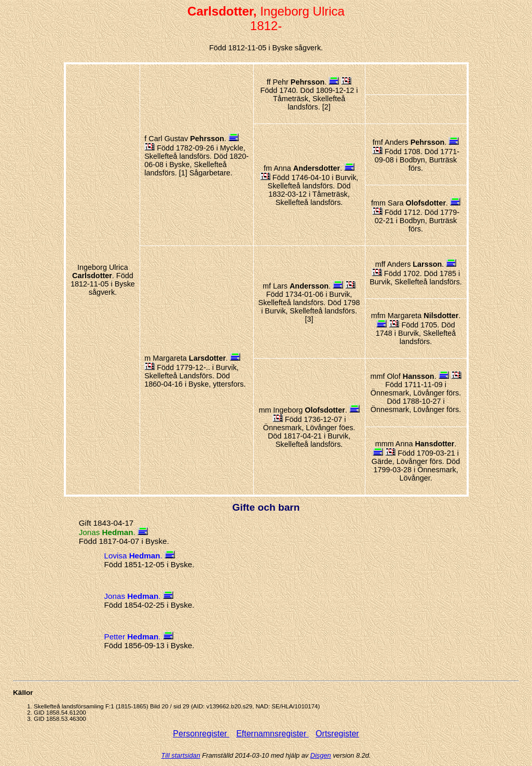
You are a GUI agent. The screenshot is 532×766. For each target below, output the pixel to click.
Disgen (321, 755)
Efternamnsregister (272, 734)
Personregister (201, 734)
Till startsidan (181, 755)
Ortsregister (337, 734)
